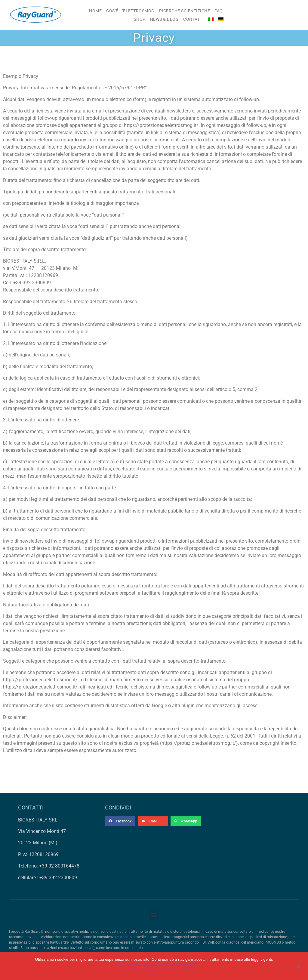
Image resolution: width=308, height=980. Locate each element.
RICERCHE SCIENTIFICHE (185, 11)
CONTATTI (193, 19)
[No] (298, 966)
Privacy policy (175, 970)
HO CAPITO (134, 970)
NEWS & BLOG (165, 19)
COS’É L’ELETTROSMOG (130, 11)
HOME (95, 11)
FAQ (219, 11)
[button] (120, 821)
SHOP (140, 19)
